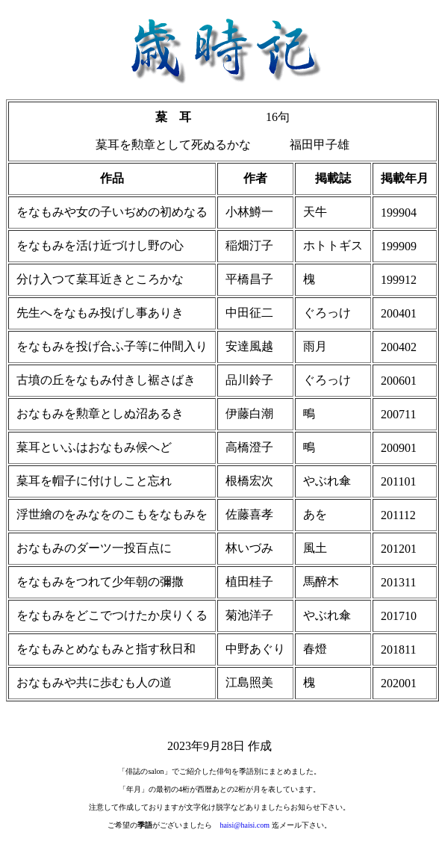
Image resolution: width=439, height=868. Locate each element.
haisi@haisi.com (245, 825)
